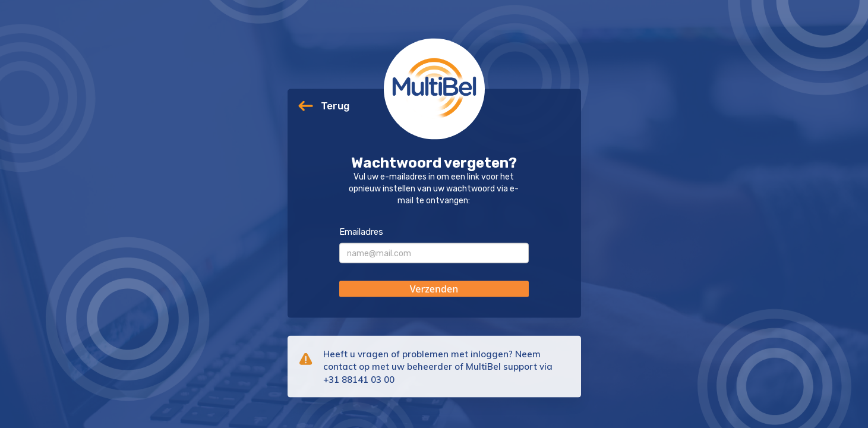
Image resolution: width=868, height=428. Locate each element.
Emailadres (361, 232)
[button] (434, 289)
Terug (335, 106)
